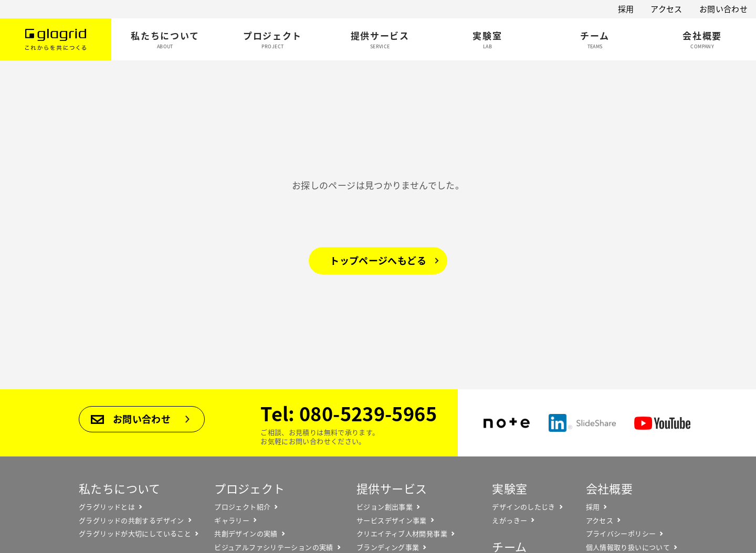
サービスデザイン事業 (392, 520)
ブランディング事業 (388, 547)
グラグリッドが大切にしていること (135, 534)
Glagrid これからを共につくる (56, 39)
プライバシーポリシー (621, 534)
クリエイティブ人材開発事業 (402, 534)
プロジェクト (249, 488)
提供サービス (392, 488)
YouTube (662, 423)
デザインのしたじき (523, 507)
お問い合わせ (723, 9)
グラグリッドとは (107, 507)
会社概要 (610, 488)
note (507, 423)
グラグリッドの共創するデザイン (132, 520)
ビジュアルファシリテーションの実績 (274, 547)
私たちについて (120, 488)
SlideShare (582, 423)
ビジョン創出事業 (385, 507)
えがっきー (510, 520)
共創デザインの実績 (246, 534)
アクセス (666, 9)
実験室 (510, 488)
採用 (626, 9)
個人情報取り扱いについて (628, 547)
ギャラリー (232, 520)
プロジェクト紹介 (242, 507)
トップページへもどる (378, 260)
